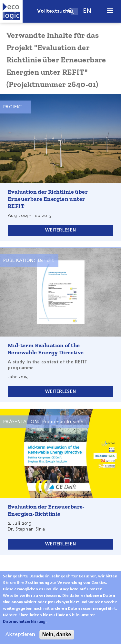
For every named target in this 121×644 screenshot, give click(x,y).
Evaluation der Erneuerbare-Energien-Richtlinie (46, 510)
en (87, 11)
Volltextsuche (54, 11)
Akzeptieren (20, 640)
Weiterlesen (60, 230)
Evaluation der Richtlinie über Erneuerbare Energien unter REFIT (48, 199)
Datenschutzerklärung (24, 627)
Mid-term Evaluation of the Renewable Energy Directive (46, 349)
